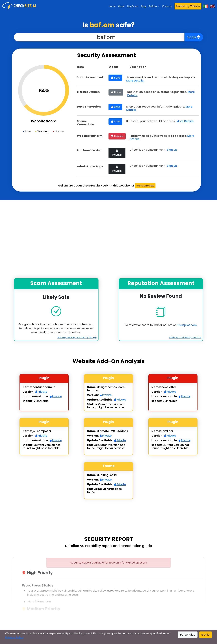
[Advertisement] (108, 239)
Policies (153, 6)
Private (117, 153)
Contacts (167, 6)
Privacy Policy (14, 637)
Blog (143, 6)
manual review (145, 186)
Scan (194, 37)
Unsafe (117, 136)
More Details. (135, 81)
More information (36, 602)
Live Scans (133, 6)
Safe (115, 78)
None (116, 92)
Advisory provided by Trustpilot (185, 337)
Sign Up (172, 150)
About (121, 6)
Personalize (188, 635)
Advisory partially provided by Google (77, 337)
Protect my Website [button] (188, 6)
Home (112, 6)
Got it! (206, 635)
